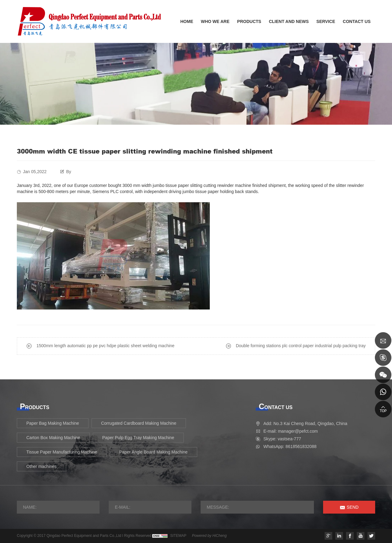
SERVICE (326, 21)
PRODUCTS (249, 21)
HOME (187, 21)
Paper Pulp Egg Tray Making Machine (138, 438)
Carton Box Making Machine (53, 438)
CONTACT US (357, 21)
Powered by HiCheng (209, 536)
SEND (353, 507)
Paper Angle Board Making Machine (153, 452)
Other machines (41, 466)
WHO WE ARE (215, 21)
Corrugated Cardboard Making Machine (139, 423)
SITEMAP (178, 536)
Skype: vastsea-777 (282, 439)
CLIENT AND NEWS (289, 21)
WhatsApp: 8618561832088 (290, 446)
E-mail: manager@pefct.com (291, 431)
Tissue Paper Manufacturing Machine (62, 452)
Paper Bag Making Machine (53, 423)
